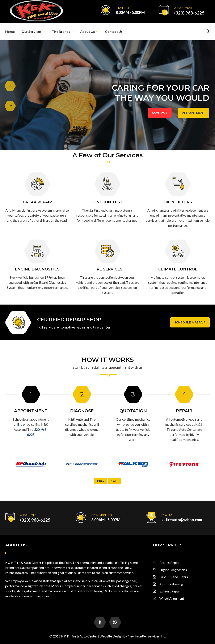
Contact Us (114, 31)
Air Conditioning (171, 584)
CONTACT (160, 113)
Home (10, 31)
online (18, 424)
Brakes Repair (170, 563)
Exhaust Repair (170, 591)
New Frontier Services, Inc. (147, 636)
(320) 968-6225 (189, 13)
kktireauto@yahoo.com (182, 520)
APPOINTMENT (194, 113)
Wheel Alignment (172, 598)
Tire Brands (61, 31)
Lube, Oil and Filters (174, 577)
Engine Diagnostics (173, 570)
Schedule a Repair (190, 322)
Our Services (31, 31)
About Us (88, 31)
